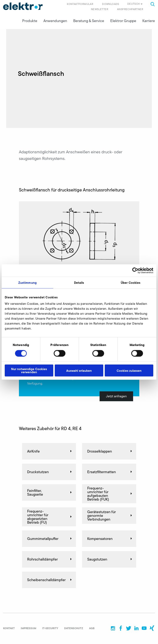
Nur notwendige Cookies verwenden (29, 371)
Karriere (149, 21)
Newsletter (100, 9)
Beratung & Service (89, 21)
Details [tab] (79, 282)
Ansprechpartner (130, 9)
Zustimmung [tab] (27, 282)
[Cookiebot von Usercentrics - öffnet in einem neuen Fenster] (135, 270)
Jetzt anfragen (116, 396)
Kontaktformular (80, 4)
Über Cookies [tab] (131, 282)
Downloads (111, 4)
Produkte (30, 21)
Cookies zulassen (129, 370)
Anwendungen (55, 21)
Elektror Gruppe (123, 21)
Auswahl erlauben (79, 370)
